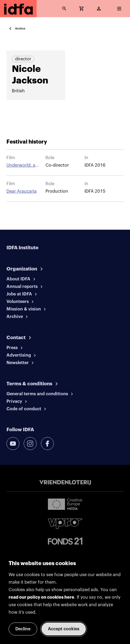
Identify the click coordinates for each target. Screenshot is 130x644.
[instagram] (30, 444)
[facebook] (47, 444)
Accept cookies (64, 629)
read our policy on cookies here (41, 597)
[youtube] (13, 444)
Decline (23, 629)
